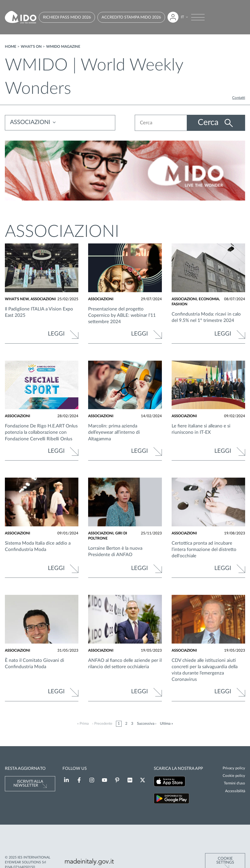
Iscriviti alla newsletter (28, 783)
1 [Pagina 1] (119, 724)
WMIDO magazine (63, 47)
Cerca (209, 123)
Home (11, 47)
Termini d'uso (234, 783)
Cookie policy (234, 776)
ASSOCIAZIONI (30, 123)
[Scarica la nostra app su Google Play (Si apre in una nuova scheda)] (172, 799)
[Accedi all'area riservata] (173, 17)
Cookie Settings (225, 844)
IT (182, 17)
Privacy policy (234, 768)
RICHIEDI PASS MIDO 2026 (67, 17)
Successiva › (147, 724)
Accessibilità (235, 791)
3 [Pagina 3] (132, 724)
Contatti (239, 98)
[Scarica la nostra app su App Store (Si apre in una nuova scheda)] (170, 782)
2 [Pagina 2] (126, 724)
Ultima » (166, 724)
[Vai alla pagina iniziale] (21, 17)
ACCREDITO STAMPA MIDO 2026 (131, 17)
